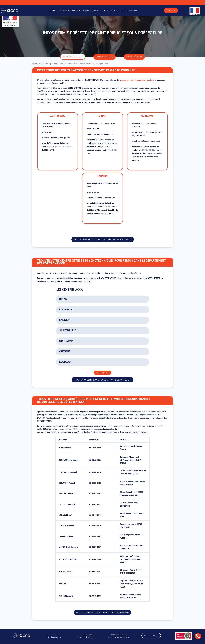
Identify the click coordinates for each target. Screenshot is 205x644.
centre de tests (105, 57)
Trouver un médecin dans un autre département (102, 612)
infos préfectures (73, 57)
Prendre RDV (171, 10)
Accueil (52, 11)
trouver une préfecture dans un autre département (103, 239)
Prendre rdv (103, 373)
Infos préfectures (53, 64)
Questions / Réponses (128, 11)
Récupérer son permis (68, 11)
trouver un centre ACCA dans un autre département (102, 380)
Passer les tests (91, 11)
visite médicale (134, 57)
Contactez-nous (151, 635)
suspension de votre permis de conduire (138, 80)
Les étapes (108, 11)
